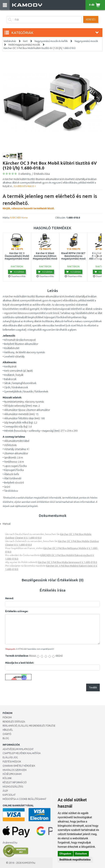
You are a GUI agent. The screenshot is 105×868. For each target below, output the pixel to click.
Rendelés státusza (14, 722)
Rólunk (7, 778)
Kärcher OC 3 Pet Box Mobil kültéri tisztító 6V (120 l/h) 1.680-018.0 (40, 48)
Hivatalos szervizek (15, 770)
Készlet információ (15, 782)
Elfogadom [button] (65, 854)
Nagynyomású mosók (86, 41)
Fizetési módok (12, 762)
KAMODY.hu (29, 863)
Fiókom (7, 717)
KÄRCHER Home (19, 218)
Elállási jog (10, 757)
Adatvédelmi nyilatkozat (18, 749)
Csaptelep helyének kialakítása (22, 753)
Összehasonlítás (17, 276)
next (97, 256)
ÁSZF (5, 791)
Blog (6, 738)
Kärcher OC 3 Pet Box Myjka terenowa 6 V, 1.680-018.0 (67, 562)
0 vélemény (25, 174)
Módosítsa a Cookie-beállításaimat (24, 799)
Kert (25, 41)
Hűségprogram (12, 774)
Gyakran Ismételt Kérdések (19, 766)
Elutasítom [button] (81, 854)
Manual (7, 524)
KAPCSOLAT (9, 795)
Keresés (91, 19)
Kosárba (17, 272)
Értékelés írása (42, 174)
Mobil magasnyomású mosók (24, 45)
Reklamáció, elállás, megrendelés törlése (29, 726)
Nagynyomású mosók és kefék (51, 41)
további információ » (25, 186)
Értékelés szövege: (17, 611)
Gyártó (7, 734)
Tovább (93, 687)
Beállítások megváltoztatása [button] (75, 860)
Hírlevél (8, 730)
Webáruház (10, 41)
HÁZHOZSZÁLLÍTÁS (13, 787)
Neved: (10, 598)
